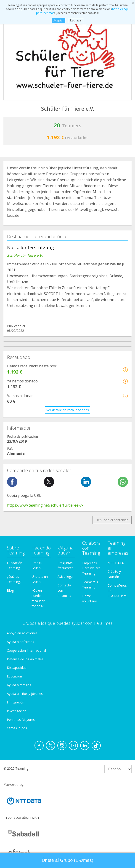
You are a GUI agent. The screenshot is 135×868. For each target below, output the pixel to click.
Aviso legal (65, 576)
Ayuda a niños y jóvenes (25, 694)
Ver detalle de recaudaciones (68, 410)
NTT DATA (116, 563)
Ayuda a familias (19, 685)
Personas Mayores (21, 720)
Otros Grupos (17, 728)
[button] (125, 370)
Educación (14, 676)
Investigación (17, 711)
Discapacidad (17, 668)
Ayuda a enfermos (20, 642)
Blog (10, 590)
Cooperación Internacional (26, 650)
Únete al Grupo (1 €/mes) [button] (68, 860)
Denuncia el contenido (112, 520)
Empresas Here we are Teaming (91, 568)
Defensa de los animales (25, 659)
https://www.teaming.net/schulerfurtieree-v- (45, 505)
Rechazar (76, 20)
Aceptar (59, 20)
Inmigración (16, 702)
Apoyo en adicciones (22, 633)
